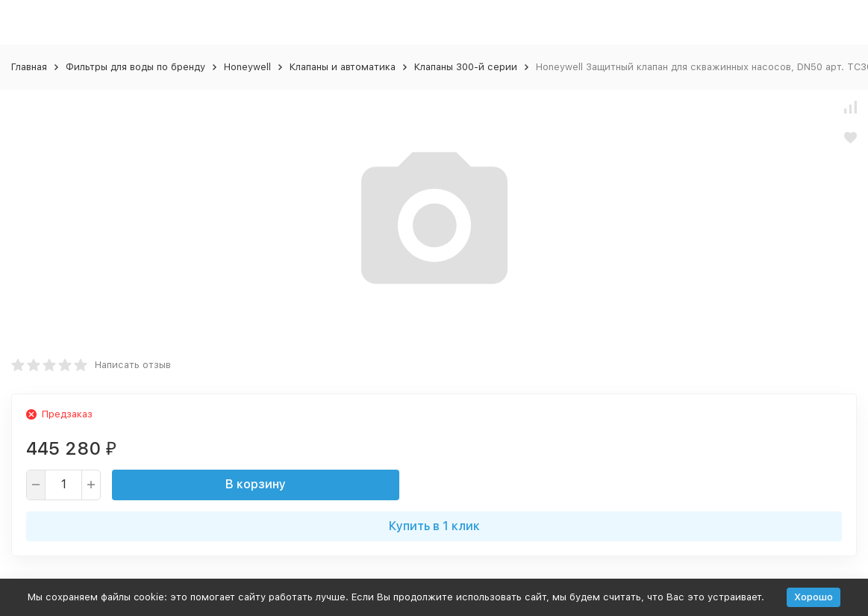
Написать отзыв (133, 365)
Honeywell (247, 67)
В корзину (256, 484)
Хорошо (814, 597)
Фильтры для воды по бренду (135, 67)
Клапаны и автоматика (343, 67)
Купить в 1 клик (434, 526)
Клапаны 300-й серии (466, 67)
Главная (29, 67)
